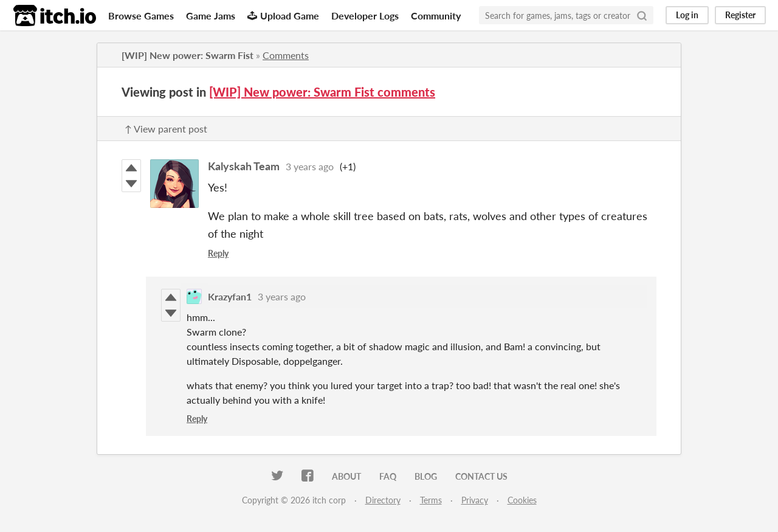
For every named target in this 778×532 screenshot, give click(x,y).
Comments (286, 55)
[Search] (642, 15)
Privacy (475, 500)
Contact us (481, 476)
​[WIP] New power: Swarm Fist (188, 55)
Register (740, 15)
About (346, 476)
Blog (426, 476)
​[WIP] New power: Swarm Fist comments (322, 92)
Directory (383, 500)
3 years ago (310, 166)
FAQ (388, 476)
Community (436, 16)
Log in (687, 15)
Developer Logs (365, 16)
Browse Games (141, 16)
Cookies (522, 500)
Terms (431, 500)
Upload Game (283, 16)
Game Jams (211, 16)
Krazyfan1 (230, 296)
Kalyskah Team (244, 166)
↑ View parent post (166, 129)
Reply (218, 253)
